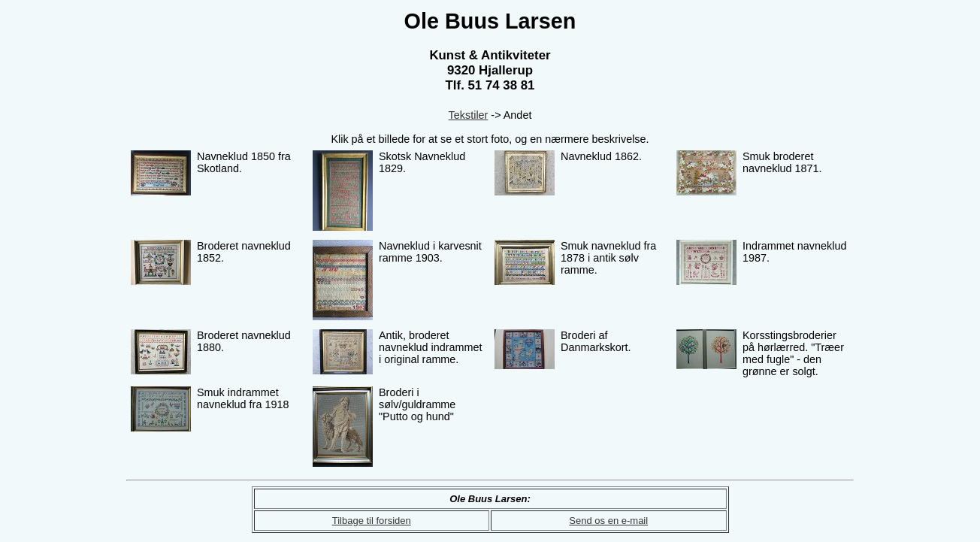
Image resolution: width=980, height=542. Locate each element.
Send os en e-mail (608, 521)
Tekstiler (469, 115)
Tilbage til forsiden (372, 521)
